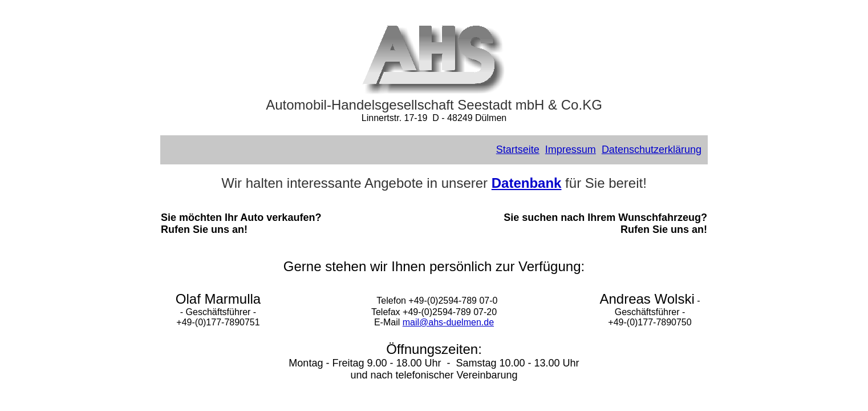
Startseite (518, 150)
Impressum (571, 150)
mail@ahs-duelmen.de (448, 322)
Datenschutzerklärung (652, 150)
